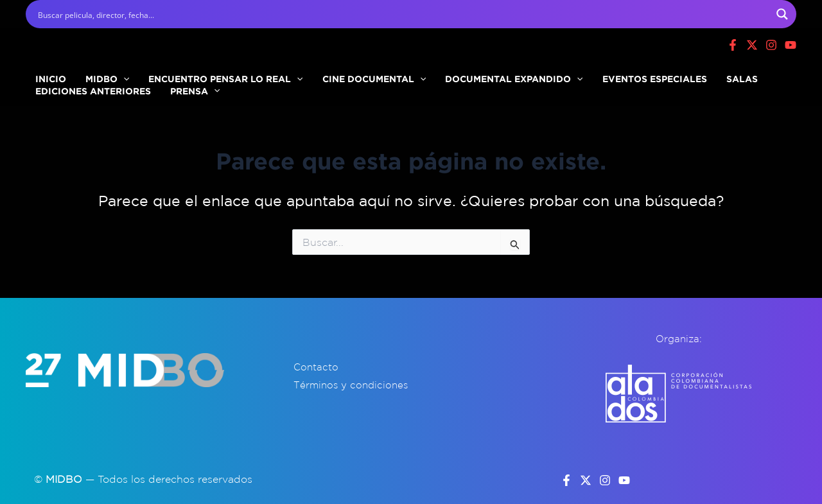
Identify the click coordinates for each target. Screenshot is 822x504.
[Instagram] (771, 45)
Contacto (316, 367)
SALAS (659, 73)
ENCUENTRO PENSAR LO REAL (193, 73)
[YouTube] (624, 480)
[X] (752, 45)
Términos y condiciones (351, 385)
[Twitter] (586, 480)
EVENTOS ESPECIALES (584, 73)
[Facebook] (733, 45)
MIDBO (88, 73)
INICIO (44, 73)
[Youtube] (791, 45)
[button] (104, 73)
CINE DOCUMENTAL (329, 73)
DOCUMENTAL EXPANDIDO (456, 73)
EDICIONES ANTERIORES (87, 98)
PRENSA (176, 98)
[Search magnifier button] (782, 14)
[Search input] (403, 14)
